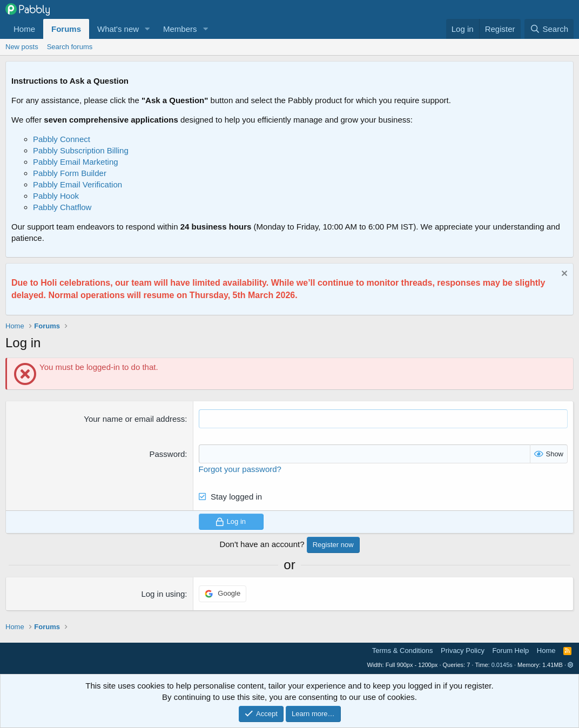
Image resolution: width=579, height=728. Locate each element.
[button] (147, 29)
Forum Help (510, 651)
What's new (118, 29)
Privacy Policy (463, 651)
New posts (22, 47)
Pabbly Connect (62, 139)
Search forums (70, 47)
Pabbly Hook (56, 196)
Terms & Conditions (403, 651)
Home (24, 29)
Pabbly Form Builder (70, 173)
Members (180, 29)
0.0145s (502, 665)
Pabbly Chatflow (62, 207)
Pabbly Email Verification (78, 184)
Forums (66, 29)
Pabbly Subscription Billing (81, 150)
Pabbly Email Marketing (76, 162)
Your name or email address (134, 419)
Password (167, 454)
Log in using (163, 594)
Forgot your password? (240, 469)
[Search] (549, 29)
